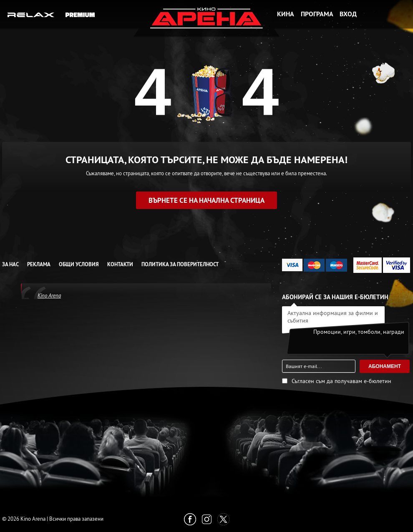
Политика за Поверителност (180, 264)
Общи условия (79, 264)
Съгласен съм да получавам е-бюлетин (341, 381)
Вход (348, 14)
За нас (10, 264)
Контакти (120, 264)
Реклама (39, 264)
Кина (286, 14)
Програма (317, 14)
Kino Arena (49, 295)
